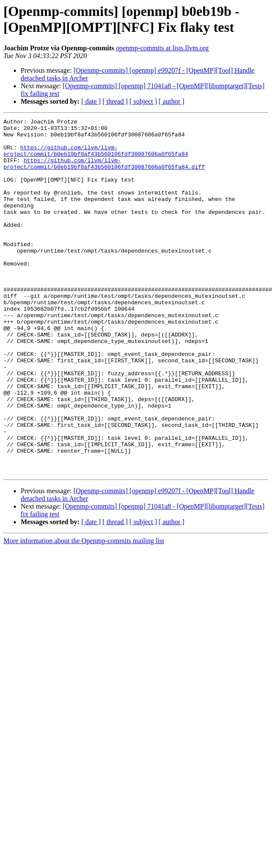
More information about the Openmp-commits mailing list (84, 612)
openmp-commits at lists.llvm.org (162, 48)
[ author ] (172, 101)
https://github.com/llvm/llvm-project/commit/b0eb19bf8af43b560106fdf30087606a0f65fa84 (96, 158)
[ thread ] (115, 101)
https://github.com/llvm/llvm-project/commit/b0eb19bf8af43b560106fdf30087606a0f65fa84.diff (104, 173)
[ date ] (91, 101)
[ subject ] (143, 101)
